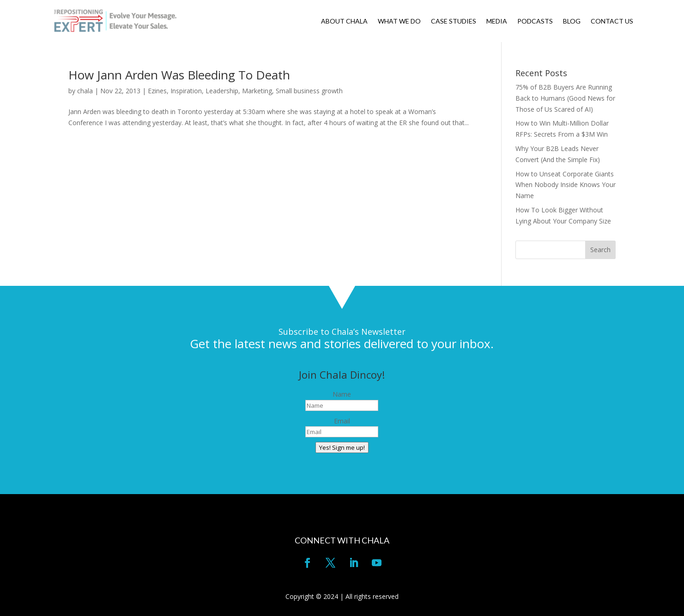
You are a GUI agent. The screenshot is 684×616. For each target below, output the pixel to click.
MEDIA (497, 21)
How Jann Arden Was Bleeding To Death (179, 75)
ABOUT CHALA (344, 21)
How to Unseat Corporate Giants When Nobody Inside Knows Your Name (566, 185)
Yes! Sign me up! (342, 447)
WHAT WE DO (399, 21)
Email (342, 421)
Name (342, 394)
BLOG (572, 21)
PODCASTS (535, 21)
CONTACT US (612, 21)
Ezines (157, 91)
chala (85, 91)
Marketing (257, 91)
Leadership (222, 91)
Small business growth (309, 91)
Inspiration (186, 91)
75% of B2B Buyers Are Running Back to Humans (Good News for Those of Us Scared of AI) (565, 98)
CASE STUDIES (454, 21)
